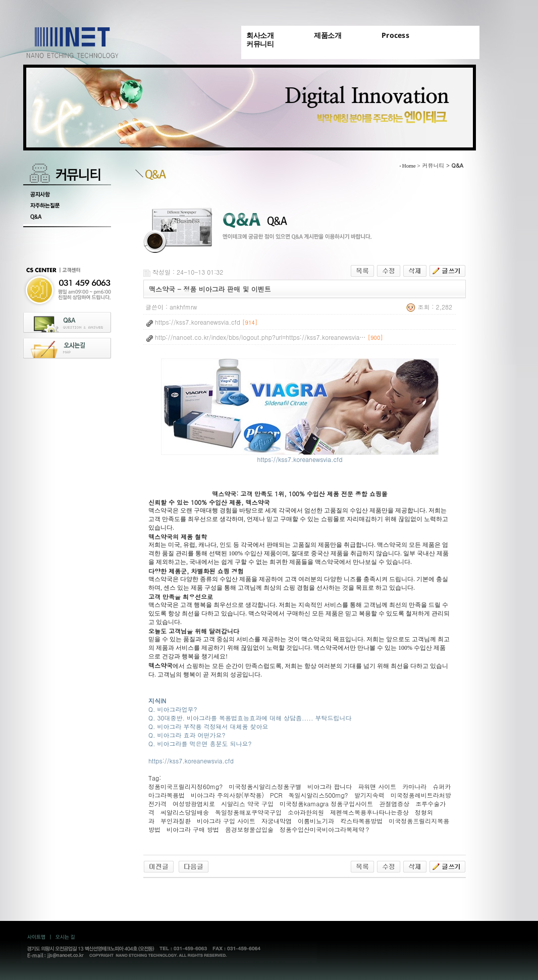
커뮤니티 (260, 44)
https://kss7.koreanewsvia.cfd (300, 456)
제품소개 (328, 35)
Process (395, 35)
